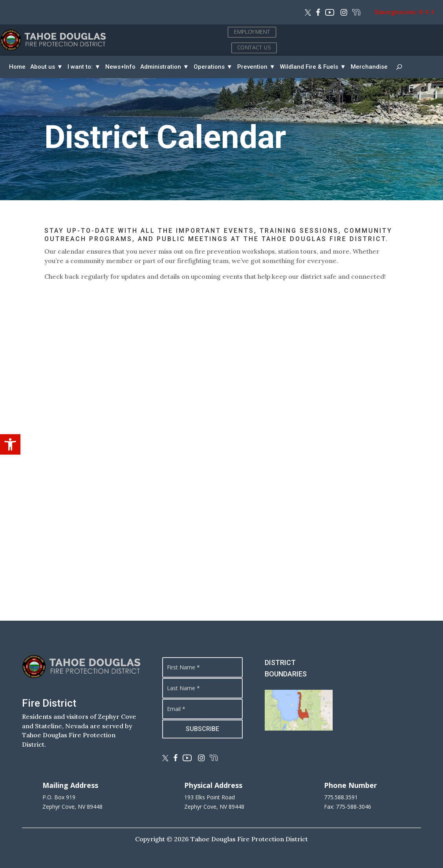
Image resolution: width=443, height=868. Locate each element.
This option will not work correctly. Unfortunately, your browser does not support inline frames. (221, 450)
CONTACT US (410, 47)
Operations (209, 67)
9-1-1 (427, 12)
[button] (10, 444)
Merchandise (369, 67)
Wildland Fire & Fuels (309, 67)
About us (43, 67)
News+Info (120, 67)
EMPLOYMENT (408, 32)
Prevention (252, 67)
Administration (161, 67)
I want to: (80, 67)
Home (17, 67)
